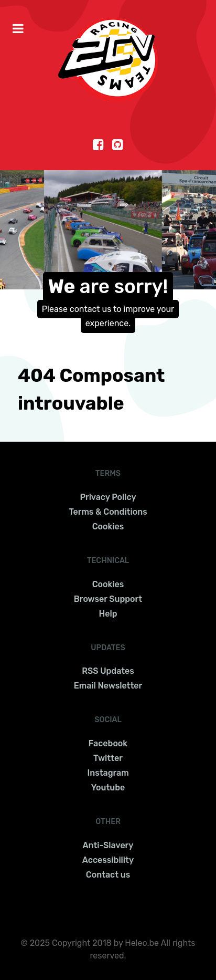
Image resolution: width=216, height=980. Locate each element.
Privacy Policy (108, 497)
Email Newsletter (108, 686)
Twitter (108, 758)
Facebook (108, 743)
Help (108, 614)
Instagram (108, 773)
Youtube (108, 788)
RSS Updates (108, 671)
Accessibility (108, 860)
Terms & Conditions (108, 512)
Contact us (108, 875)
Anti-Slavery (108, 845)
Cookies (108, 527)
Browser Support (108, 599)
